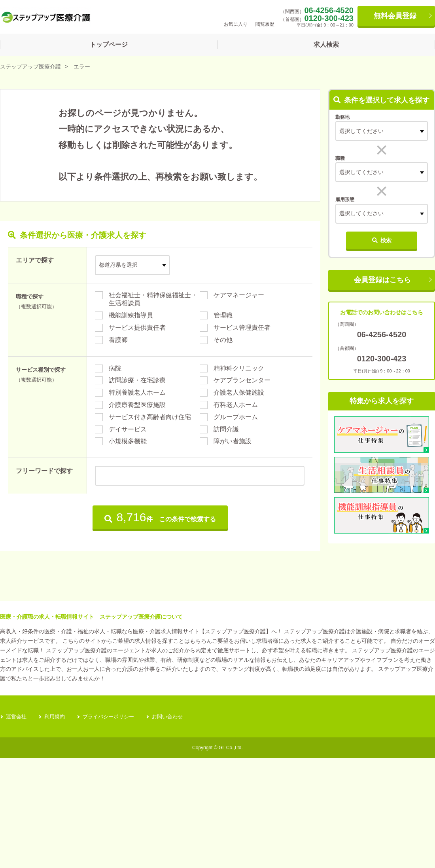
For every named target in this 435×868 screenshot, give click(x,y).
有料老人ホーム (236, 405)
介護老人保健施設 (239, 392)
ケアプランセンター (242, 380)
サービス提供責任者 (137, 328)
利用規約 (57, 826)
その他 (223, 340)
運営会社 (17, 826)
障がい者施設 (233, 441)
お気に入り (236, 16)
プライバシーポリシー (113, 826)
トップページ (109, 45)
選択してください (361, 172)
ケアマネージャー (239, 295)
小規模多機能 (128, 441)
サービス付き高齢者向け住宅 (150, 417)
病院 (115, 368)
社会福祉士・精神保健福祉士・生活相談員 (153, 299)
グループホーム (236, 417)
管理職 (223, 315)
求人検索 (326, 45)
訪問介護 (226, 429)
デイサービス (128, 429)
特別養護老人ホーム (137, 392)
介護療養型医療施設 (137, 405)
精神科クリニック (239, 368)
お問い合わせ (176, 826)
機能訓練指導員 (131, 315)
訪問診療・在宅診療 (137, 380)
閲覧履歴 (265, 16)
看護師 (118, 340)
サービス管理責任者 (242, 328)
